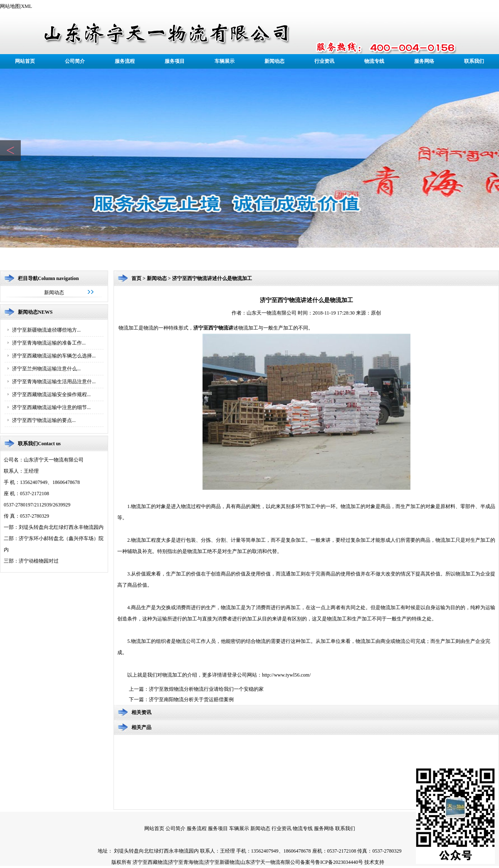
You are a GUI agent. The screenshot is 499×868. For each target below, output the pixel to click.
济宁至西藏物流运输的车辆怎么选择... (54, 356)
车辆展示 (225, 61)
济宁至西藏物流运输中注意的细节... (51, 407)
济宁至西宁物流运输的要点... (44, 420)
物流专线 (374, 61)
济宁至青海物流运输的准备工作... (49, 343)
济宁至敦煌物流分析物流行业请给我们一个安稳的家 (206, 689)
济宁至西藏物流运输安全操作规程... (51, 394)
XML (26, 6)
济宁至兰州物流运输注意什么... (46, 369)
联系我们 (474, 61)
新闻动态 (274, 61)
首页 (136, 278)
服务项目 (175, 61)
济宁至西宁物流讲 (213, 328)
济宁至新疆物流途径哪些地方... (46, 330)
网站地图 (10, 6)
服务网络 (424, 61)
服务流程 (125, 61)
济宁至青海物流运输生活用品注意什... (54, 382)
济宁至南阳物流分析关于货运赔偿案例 (191, 699)
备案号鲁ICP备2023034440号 (332, 862)
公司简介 (75, 61)
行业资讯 (324, 61)
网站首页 (25, 61)
